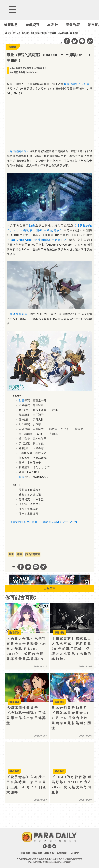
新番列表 (73, 25)
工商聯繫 (74, 853)
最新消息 (11, 25)
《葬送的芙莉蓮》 (81, 84)
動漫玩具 (17, 33)
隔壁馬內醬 (19, 72)
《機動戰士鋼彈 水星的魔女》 (42, 230)
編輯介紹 (49, 853)
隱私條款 (37, 853)
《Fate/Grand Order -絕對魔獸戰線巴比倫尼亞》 (38, 240)
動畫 (67, 84)
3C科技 (53, 25)
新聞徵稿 (62, 853)
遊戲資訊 (32, 25)
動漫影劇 (25, 33)
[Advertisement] (28, 819)
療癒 (20, 554)
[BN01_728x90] (49, 584)
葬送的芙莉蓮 (33, 554)
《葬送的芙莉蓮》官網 (24, 522)
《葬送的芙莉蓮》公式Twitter (59, 522)
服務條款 (25, 853)
